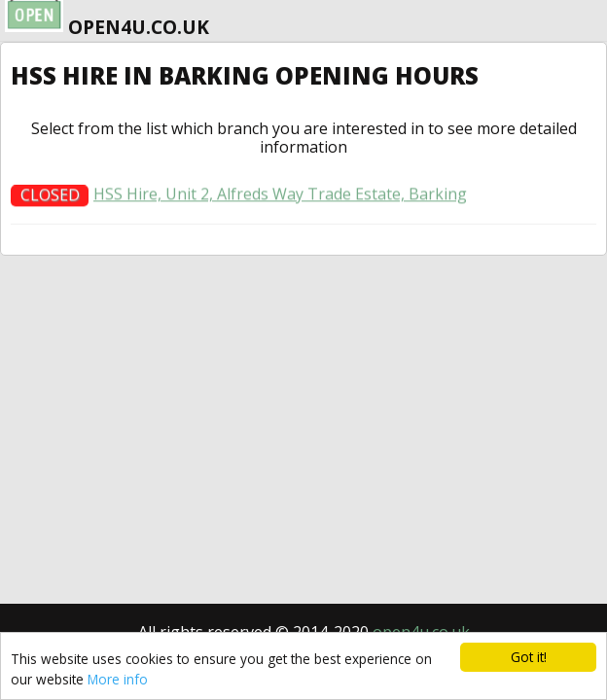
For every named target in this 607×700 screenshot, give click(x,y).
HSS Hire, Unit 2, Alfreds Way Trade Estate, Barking (280, 198)
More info (118, 679)
